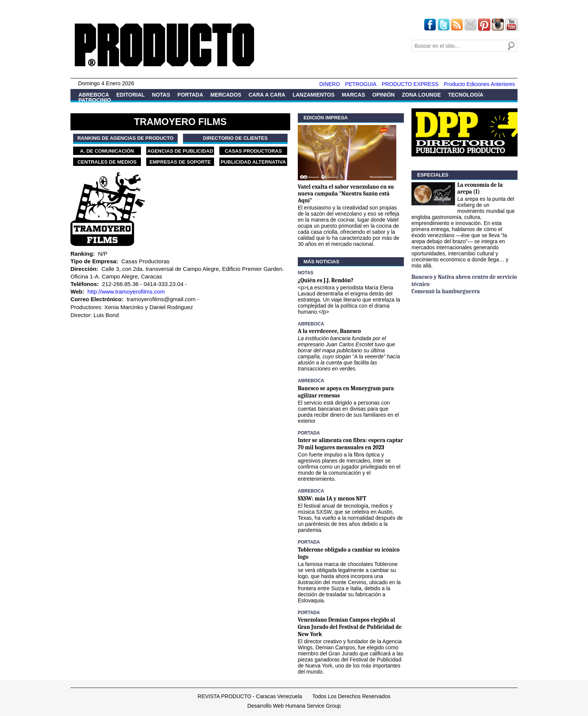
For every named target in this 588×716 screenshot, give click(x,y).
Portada (190, 95)
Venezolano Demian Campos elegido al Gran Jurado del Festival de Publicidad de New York (350, 627)
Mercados (226, 95)
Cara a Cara (267, 95)
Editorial (131, 95)
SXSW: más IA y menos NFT (332, 499)
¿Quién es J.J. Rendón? (326, 280)
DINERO (330, 84)
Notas (161, 95)
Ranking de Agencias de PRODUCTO (125, 138)
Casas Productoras (253, 151)
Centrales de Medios (107, 162)
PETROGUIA (361, 84)
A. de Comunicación (107, 151)
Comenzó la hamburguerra (446, 291)
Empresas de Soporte (180, 162)
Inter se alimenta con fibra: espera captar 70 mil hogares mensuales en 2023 (350, 444)
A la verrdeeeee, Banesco (329, 331)
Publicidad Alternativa (253, 162)
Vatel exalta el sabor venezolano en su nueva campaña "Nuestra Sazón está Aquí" (346, 194)
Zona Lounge (421, 95)
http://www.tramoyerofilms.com (126, 292)
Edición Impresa (326, 118)
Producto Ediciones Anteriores (479, 84)
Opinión (384, 95)
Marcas (353, 95)
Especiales (433, 175)
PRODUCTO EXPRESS (410, 84)
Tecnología (466, 95)
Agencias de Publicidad (180, 151)
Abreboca (94, 95)
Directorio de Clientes (235, 138)
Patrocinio (95, 100)
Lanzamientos (314, 95)
